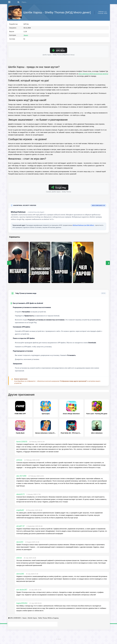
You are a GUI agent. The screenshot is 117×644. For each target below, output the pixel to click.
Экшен (26, 36)
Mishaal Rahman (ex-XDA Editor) (84, 226)
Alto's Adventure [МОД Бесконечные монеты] (93, 75)
